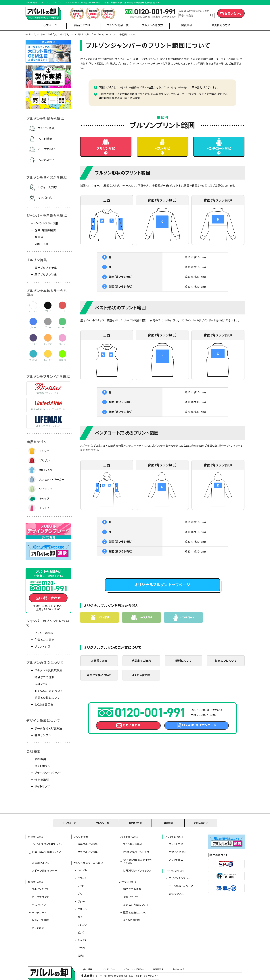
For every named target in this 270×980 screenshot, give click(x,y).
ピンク (80, 904)
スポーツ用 (41, 244)
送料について (184, 670)
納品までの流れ (141, 670)
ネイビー (82, 894)
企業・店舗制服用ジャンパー (47, 845)
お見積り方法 (99, 670)
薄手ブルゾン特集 (46, 268)
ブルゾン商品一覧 (118, 25)
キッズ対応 (45, 198)
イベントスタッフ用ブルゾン (46, 840)
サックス (81, 910)
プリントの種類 (44, 633)
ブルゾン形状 (106, 152)
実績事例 (187, 25)
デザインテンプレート (180, 867)
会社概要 (40, 759)
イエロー (82, 915)
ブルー (80, 877)
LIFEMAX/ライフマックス (136, 859)
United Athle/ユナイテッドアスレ (139, 852)
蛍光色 (81, 920)
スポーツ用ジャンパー (44, 856)
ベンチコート (46, 160)
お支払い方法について (49, 691)
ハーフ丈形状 (47, 149)
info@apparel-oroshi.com (176, 945)
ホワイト (81, 861)
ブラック (81, 867)
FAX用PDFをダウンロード (199, 737)
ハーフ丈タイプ (40, 877)
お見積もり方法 (221, 25)
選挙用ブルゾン (40, 850)
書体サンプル (43, 735)
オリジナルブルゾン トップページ (162, 592)
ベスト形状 (162, 152)
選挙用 (39, 237)
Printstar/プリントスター (137, 845)
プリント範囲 (43, 646)
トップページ (49, 25)
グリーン (81, 888)
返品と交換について (99, 685)
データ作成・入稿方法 (48, 728)
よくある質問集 (141, 685)
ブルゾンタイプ (39, 872)
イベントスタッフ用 (46, 223)
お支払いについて (226, 670)
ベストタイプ (38, 883)
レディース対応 (48, 187)
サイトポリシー (44, 766)
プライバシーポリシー (48, 773)
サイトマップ (42, 786)
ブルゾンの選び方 (152, 25)
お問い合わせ (233, 13)
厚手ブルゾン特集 (46, 274)
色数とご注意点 (44, 640)
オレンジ (82, 899)
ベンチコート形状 (219, 152)
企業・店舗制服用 (46, 230)
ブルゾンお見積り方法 (48, 670)
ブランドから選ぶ (132, 840)
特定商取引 (42, 780)
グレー (80, 883)
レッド (80, 872)
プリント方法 (175, 840)
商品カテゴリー (84, 25)
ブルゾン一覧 (102, 821)
